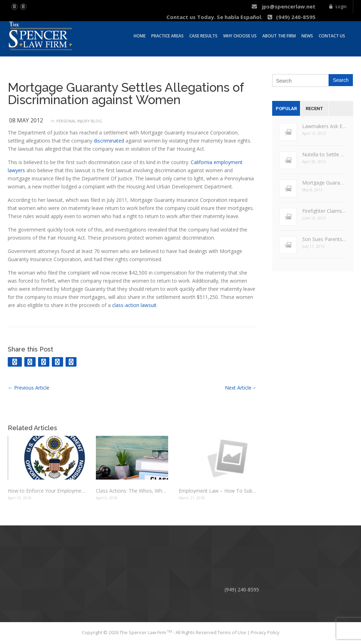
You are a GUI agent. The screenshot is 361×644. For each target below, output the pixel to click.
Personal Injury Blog (79, 121)
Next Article (241, 388)
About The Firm (279, 35)
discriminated (109, 141)
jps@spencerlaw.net (283, 6)
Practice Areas (167, 35)
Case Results (203, 35)
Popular (286, 109)
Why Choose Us (240, 35)
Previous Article (29, 388)
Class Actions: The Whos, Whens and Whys (132, 491)
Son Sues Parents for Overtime (324, 239)
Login (337, 7)
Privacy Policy (265, 632)
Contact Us (332, 35)
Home (140, 35)
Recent (314, 109)
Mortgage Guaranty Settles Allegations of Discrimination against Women (126, 94)
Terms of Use (232, 632)
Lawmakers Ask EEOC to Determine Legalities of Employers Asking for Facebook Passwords (324, 126)
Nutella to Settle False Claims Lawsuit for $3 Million (324, 154)
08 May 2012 (26, 120)
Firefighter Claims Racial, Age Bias (324, 211)
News (307, 35)
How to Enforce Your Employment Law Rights (47, 491)
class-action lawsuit (134, 305)
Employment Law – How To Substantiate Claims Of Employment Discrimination (218, 491)
